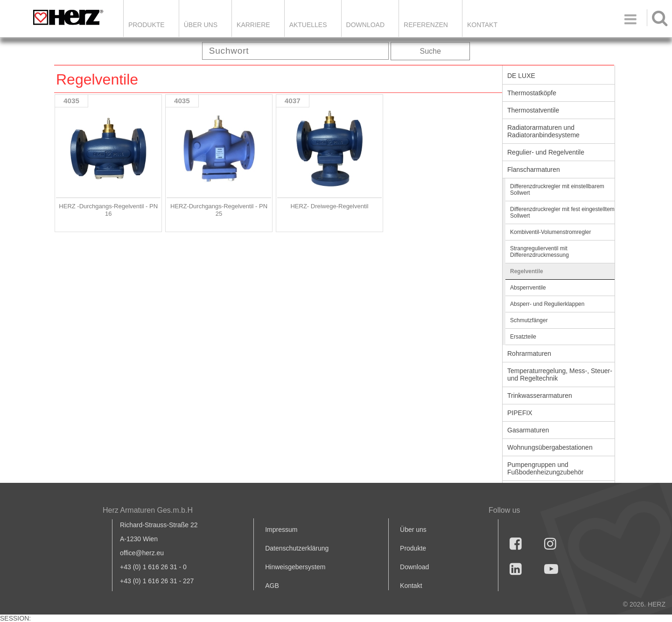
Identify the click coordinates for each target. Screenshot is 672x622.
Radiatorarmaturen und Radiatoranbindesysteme (543, 131)
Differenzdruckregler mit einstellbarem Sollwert (557, 190)
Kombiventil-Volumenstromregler (550, 232)
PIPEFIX (520, 413)
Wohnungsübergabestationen (550, 447)
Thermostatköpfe (532, 93)
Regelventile (527, 271)
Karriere (253, 25)
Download (414, 567)
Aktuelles (308, 25)
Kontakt (411, 586)
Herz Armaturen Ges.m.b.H (148, 510)
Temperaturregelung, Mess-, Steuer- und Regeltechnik (560, 375)
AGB (272, 586)
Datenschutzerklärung (297, 548)
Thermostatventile (533, 110)
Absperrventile (528, 288)
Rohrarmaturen (529, 353)
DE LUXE (521, 76)
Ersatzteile (523, 337)
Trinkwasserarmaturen (540, 396)
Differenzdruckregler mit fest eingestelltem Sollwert (562, 212)
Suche (430, 51)
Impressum (281, 530)
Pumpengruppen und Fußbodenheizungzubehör (545, 468)
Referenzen (426, 25)
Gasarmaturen (528, 430)
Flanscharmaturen (534, 170)
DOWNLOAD (365, 25)
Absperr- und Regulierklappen (547, 304)
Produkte (147, 25)
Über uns (413, 530)
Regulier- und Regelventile (546, 152)
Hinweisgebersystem (295, 567)
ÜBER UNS (201, 25)
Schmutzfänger (529, 320)
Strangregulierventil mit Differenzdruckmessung (539, 252)
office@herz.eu (142, 553)
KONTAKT (482, 25)
